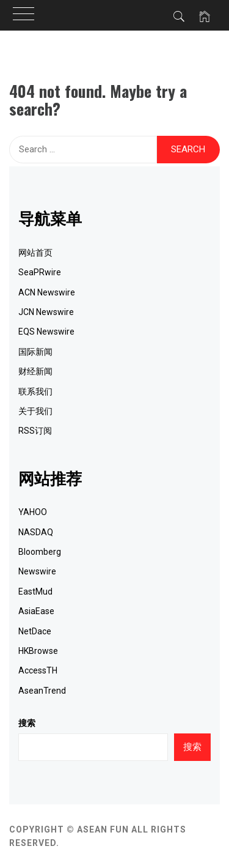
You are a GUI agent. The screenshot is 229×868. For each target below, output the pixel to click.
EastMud (35, 592)
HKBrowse (38, 651)
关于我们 (35, 411)
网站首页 (35, 253)
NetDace (35, 631)
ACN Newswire (47, 292)
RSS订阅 (35, 431)
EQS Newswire (46, 332)
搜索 (27, 723)
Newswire (37, 571)
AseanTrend (42, 691)
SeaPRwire (40, 272)
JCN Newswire (46, 312)
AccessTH (38, 670)
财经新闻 (35, 371)
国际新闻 (35, 352)
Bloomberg (40, 552)
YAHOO (33, 512)
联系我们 (35, 391)
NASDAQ (36, 532)
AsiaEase (36, 611)
